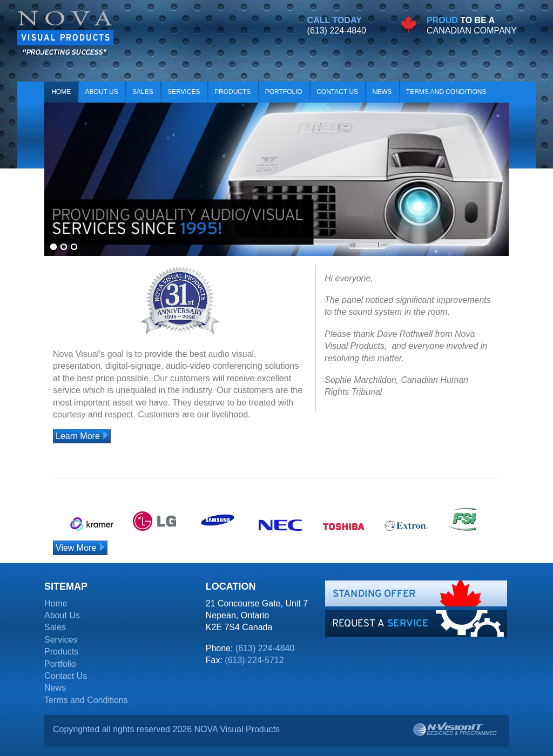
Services (184, 92)
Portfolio (284, 92)
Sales (143, 92)
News (382, 92)
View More (76, 548)
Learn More (78, 436)
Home (61, 92)
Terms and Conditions (446, 92)
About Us (102, 92)
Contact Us (337, 92)
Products (232, 92)
